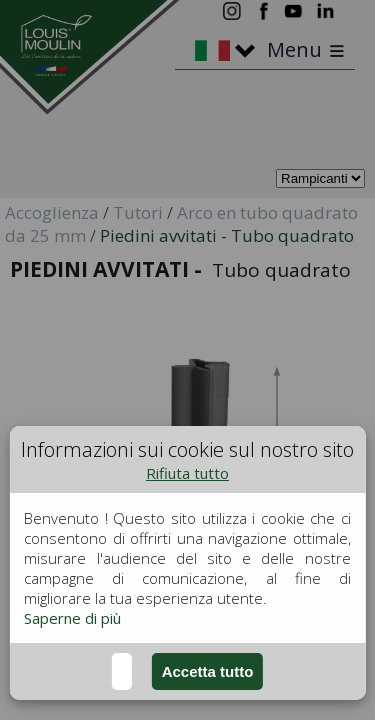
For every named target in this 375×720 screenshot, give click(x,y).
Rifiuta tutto (187, 473)
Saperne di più (72, 618)
